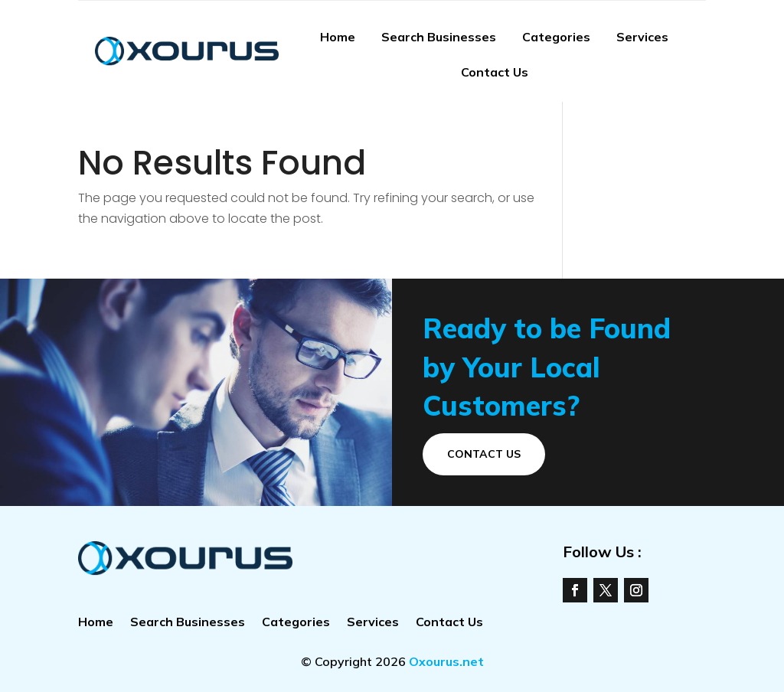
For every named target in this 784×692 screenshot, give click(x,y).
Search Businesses (439, 37)
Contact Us (495, 72)
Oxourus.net (446, 661)
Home (338, 37)
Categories (556, 37)
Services (642, 37)
